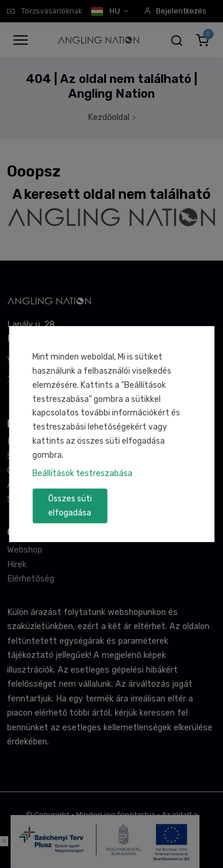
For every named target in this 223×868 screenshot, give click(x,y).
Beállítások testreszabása (82, 473)
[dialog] (111, 434)
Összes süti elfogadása (70, 506)
